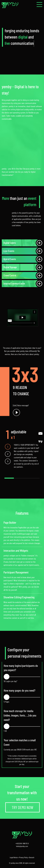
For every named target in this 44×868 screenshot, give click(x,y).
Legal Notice (14, 858)
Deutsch (32, 858)
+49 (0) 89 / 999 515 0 (22, 844)
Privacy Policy (23, 858)
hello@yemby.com (22, 846)
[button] (39, 5)
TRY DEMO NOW (22, 808)
